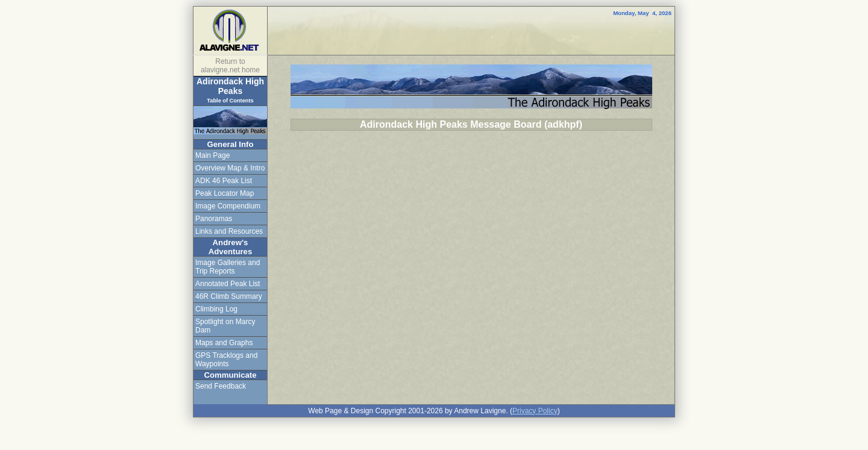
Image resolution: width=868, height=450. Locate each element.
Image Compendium (228, 206)
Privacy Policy (535, 411)
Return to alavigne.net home (230, 66)
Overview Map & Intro (230, 168)
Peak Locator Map (225, 193)
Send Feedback (221, 386)
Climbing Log (216, 309)
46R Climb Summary (229, 296)
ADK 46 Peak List (224, 181)
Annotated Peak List (228, 284)
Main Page (212, 155)
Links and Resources (229, 231)
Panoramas (214, 219)
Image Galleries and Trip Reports (228, 267)
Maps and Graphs (224, 343)
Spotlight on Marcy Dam (225, 326)
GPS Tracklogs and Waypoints (226, 360)
